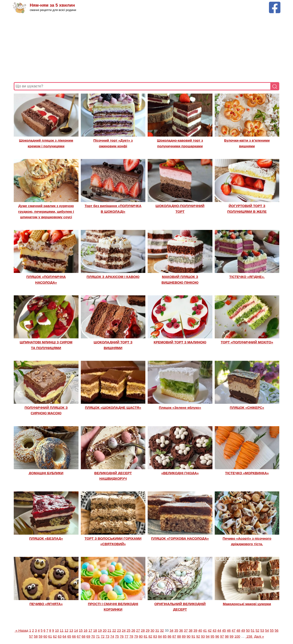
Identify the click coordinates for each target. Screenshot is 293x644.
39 (195, 630)
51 (253, 630)
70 (93, 636)
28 (143, 630)
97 (222, 636)
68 (83, 636)
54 (267, 630)
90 (189, 636)
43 (214, 630)
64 (64, 636)
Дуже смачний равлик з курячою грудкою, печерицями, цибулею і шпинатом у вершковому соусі (46, 211)
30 (152, 630)
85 (165, 636)
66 (74, 636)
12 (66, 630)
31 (157, 630)
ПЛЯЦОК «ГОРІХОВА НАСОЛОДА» (180, 538)
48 (238, 630)
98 (227, 636)
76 (122, 636)
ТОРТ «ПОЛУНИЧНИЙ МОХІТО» (247, 342)
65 (69, 636)
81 (146, 636)
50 (248, 630)
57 (31, 636)
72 (103, 636)
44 (219, 630)
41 (205, 630)
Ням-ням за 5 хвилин (52, 5)
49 (243, 630)
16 (85, 630)
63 (60, 636)
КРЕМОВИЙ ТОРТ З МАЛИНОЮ (180, 342)
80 (141, 636)
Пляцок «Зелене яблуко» (180, 408)
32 (162, 630)
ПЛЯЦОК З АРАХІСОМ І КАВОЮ (113, 277)
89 (184, 636)
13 (71, 630)
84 (160, 636)
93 (203, 636)
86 (170, 636)
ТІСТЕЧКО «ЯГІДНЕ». (247, 277)
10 (57, 630)
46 (229, 630)
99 (232, 636)
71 (98, 636)
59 (41, 636)
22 (114, 630)
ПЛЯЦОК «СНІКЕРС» (247, 408)
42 (210, 630)
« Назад (22, 630)
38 (191, 630)
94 (208, 636)
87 (174, 636)
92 (198, 636)
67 (79, 636)
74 (112, 636)
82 (150, 636)
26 (133, 630)
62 (55, 636)
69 (88, 636)
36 (181, 630)
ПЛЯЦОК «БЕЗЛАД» (46, 538)
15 (81, 630)
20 (105, 630)
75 (117, 636)
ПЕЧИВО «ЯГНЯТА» (46, 604)
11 (62, 630)
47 (234, 630)
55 (272, 630)
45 (224, 630)
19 (100, 630)
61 (50, 636)
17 (90, 630)
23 (119, 630)
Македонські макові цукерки (247, 604)
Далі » (259, 636)
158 (249, 636)
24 (124, 630)
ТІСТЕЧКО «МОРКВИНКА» (247, 473)
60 (45, 636)
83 (155, 636)
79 (136, 636)
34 (172, 630)
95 (213, 636)
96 (217, 636)
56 (277, 630)
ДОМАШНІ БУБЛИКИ (46, 473)
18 (95, 630)
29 (148, 630)
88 (179, 636)
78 (131, 636)
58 (36, 636)
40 (200, 630)
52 (257, 630)
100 (237, 636)
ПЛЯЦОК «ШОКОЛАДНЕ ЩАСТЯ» (113, 408)
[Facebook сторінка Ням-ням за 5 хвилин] (275, 4)
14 (76, 630)
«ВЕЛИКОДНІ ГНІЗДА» (180, 473)
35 (176, 630)
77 (126, 636)
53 (262, 630)
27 (138, 630)
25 (129, 630)
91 (193, 636)
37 (186, 630)
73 (107, 636)
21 (110, 630)
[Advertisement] (146, 48)
